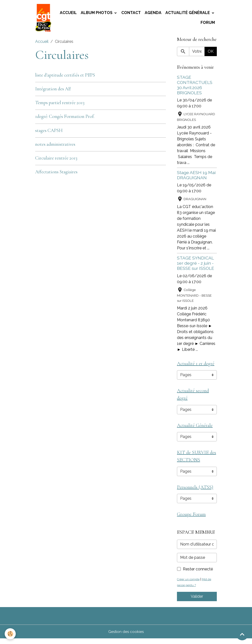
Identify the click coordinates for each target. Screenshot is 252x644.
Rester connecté (198, 574)
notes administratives (55, 146)
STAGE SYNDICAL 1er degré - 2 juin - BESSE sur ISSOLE (196, 265)
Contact (131, 14)
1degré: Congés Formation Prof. (65, 118)
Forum (208, 24)
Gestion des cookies (126, 637)
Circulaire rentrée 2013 (56, 160)
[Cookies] (10, 634)
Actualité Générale (188, 14)
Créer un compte (189, 585)
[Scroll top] (242, 634)
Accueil (68, 14)
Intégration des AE (53, 91)
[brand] (44, 19)
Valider (197, 602)
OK (211, 53)
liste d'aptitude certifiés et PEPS (65, 77)
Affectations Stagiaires (56, 174)
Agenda (153, 14)
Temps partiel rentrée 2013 (60, 104)
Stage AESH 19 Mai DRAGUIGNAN (196, 177)
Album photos (97, 14)
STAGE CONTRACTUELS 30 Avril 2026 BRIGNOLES (195, 87)
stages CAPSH (49, 132)
